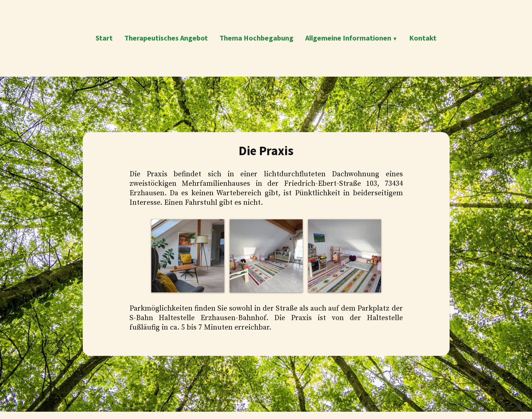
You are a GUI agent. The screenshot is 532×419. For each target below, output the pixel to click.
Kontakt (423, 38)
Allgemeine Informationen (348, 38)
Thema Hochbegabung (257, 38)
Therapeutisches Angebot (166, 38)
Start (104, 38)
